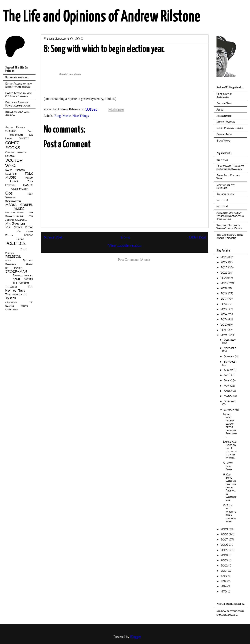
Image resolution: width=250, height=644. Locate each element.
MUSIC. (19, 209)
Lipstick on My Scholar (225, 186)
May (227, 386)
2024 (224, 262)
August (229, 370)
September (230, 362)
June (227, 380)
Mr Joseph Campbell (19, 218)
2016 (224, 304)
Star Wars (23, 279)
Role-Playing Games (230, 128)
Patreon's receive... (17, 77)
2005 (225, 550)
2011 (224, 330)
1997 (224, 581)
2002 (225, 565)
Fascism (29, 178)
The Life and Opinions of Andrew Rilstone (101, 17)
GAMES (28, 185)
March (229, 396)
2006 (225, 545)
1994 (224, 586)
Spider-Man (224, 134)
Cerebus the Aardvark (224, 95)
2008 (225, 534)
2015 (224, 309)
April (228, 391)
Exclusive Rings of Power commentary (18, 104)
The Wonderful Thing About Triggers (230, 236)
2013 (224, 319)
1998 (224, 576)
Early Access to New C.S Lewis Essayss (18, 95)
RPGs (8, 261)
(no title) (222, 160)
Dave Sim (11, 174)
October (229, 356)
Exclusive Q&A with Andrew (17, 113)
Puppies (9, 253)
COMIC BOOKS (13, 145)
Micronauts (224, 116)
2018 (224, 293)
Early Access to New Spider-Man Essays (18, 85)
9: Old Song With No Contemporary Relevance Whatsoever (230, 487)
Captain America (16, 152)
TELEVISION (21, 283)
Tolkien (11, 298)
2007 (225, 539)
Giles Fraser (20, 189)
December (230, 340)
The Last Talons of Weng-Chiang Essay (229, 227)
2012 (224, 325)
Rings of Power (19, 266)
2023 (224, 267)
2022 (224, 273)
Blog (58, 116)
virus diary (12, 309)
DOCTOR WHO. (14, 163)
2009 (225, 529)
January (230, 410)
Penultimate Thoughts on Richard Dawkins (230, 167)
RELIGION (13, 257)
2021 (224, 278)
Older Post (197, 237)
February (230, 401)
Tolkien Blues (225, 194)
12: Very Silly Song (228, 466)
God (9, 193)
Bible (30, 131)
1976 (224, 591)
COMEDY (24, 139)
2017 (224, 299)
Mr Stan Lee (15, 223)
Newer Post (53, 237)
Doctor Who (224, 103)
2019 (224, 288)
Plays (23, 249)
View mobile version (125, 245)
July (227, 375)
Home (126, 237)
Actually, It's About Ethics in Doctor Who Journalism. (230, 216)
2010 (224, 335)
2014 (224, 314)
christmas (11, 302)
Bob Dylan (16, 135)
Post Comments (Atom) (134, 260)
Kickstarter (13, 201)
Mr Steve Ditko (19, 227)
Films (14, 181)
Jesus (220, 110)
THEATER (11, 287)
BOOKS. (11, 131)
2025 (224, 257)
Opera (20, 239)
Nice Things (81, 116)
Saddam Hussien (23, 275)
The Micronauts (16, 294)
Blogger (135, 637)
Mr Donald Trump (19, 214)
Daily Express (15, 170)
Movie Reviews (226, 122)
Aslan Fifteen (15, 127)
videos (24, 306)
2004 (225, 555)
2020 (225, 283)
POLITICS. (16, 243)
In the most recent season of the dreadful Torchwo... (230, 425)
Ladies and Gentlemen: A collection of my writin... (230, 450)
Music (67, 116)
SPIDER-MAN (16, 271)
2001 (224, 571)
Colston (10, 156)
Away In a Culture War (228, 177)
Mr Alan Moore (14, 213)
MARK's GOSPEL (19, 205)
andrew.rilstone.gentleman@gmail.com (230, 613)
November (230, 348)
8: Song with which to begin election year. (230, 513)
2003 (225, 560)
